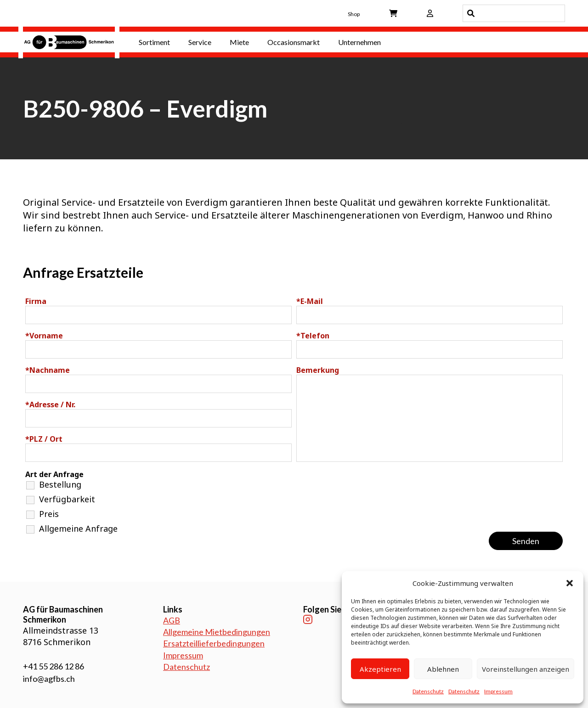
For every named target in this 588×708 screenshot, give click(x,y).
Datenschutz (428, 691)
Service (200, 42)
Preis (49, 514)
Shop (354, 14)
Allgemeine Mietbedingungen (217, 632)
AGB (172, 620)
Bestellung (60, 484)
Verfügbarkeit (67, 499)
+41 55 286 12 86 (54, 666)
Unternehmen (359, 42)
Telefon (313, 336)
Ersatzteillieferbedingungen (214, 643)
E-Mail (310, 301)
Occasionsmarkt (294, 42)
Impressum (498, 691)
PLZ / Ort (44, 439)
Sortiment (154, 42)
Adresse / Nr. (50, 405)
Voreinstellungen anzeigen (526, 669)
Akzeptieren (380, 669)
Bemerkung (318, 370)
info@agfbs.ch (49, 679)
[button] (570, 583)
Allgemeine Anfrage (78, 528)
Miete (239, 42)
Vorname (44, 336)
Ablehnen (443, 669)
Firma (36, 301)
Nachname (48, 370)
